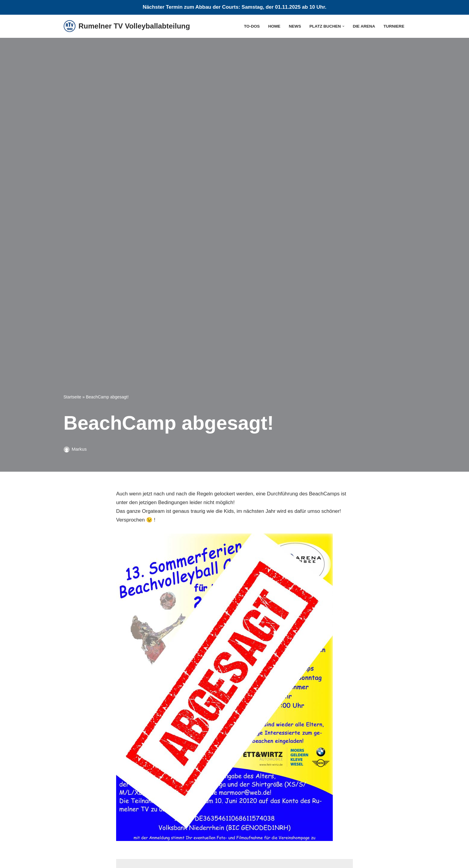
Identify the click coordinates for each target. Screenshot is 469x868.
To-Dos (252, 26)
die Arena (364, 26)
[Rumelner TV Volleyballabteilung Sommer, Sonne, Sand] (127, 26)
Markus (79, 449)
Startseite (72, 397)
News (295, 26)
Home (274, 26)
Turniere (394, 26)
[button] (343, 26)
